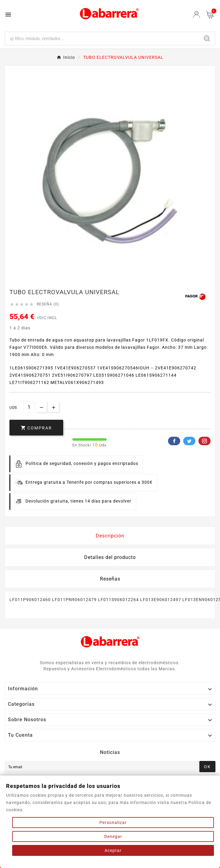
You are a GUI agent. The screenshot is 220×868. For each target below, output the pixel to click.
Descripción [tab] (110, 536)
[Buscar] (102, 39)
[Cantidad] (29, 407)
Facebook (174, 441)
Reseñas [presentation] (110, 579)
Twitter (189, 441)
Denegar (113, 836)
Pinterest (205, 441)
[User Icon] (196, 14)
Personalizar (113, 823)
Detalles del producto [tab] (110, 557)
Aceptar (113, 850)
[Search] (207, 39)
